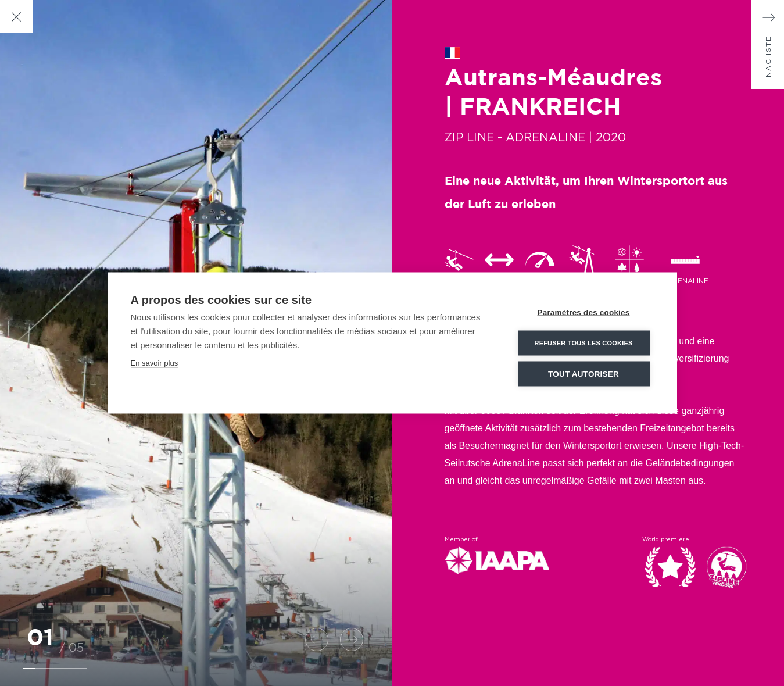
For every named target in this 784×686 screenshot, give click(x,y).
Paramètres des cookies (584, 312)
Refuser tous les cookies (583, 343)
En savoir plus (155, 363)
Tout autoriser (583, 374)
